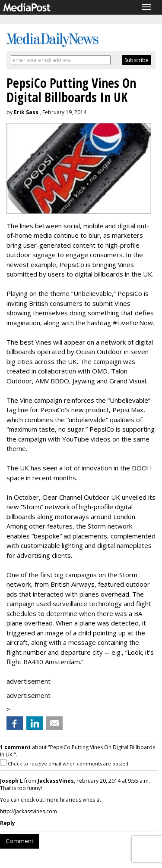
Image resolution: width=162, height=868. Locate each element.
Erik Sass (26, 112)
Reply (8, 823)
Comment (19, 841)
